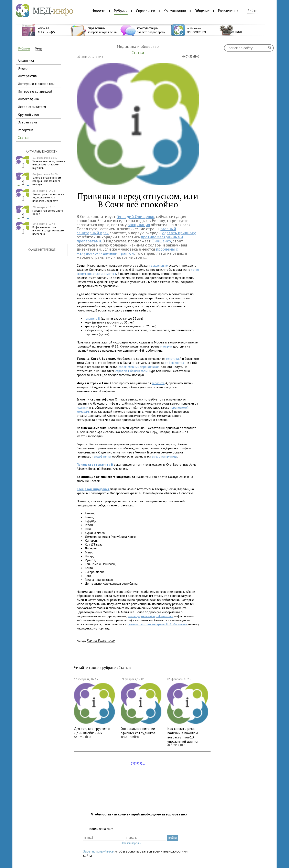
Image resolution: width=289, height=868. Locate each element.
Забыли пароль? (131, 843)
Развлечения (228, 11)
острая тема (28, 122)
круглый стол (28, 114)
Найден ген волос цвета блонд (48, 211)
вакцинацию (159, 265)
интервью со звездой (35, 91)
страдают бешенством (131, 371)
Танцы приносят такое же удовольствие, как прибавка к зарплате (48, 196)
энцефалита (102, 456)
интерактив (27, 76)
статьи (23, 137)
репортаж (25, 130)
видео (23, 68)
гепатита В (92, 318)
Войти (252, 11)
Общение (202, 11)
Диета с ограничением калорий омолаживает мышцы (47, 179)
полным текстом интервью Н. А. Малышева (158, 624)
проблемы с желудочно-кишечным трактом (127, 251)
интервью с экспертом (36, 84)
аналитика (26, 60)
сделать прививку (179, 233)
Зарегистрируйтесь (98, 851)
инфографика (28, 99)
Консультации (175, 11)
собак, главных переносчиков (139, 367)
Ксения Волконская (101, 640)
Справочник (146, 11)
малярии (166, 346)
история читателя (32, 107)
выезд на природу (165, 456)
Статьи (124, 668)
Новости (98, 11)
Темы (38, 48)
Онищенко (161, 241)
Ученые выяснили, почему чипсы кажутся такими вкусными (49, 163)
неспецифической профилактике (151, 616)
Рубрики (121, 11)
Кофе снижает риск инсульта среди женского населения (48, 229)
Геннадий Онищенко (135, 217)
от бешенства (174, 363)
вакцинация (139, 225)
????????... (138, 763)
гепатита (173, 359)
